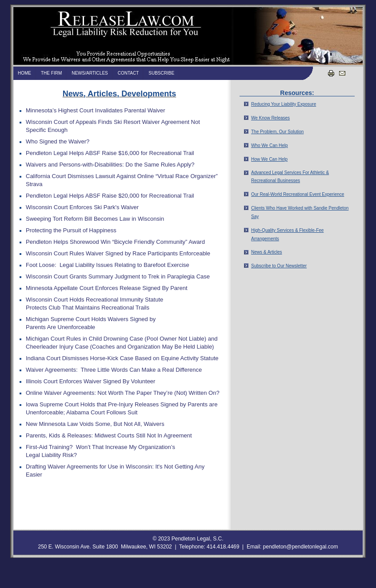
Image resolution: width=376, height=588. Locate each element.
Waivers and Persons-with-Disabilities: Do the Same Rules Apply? (110, 165)
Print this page (330, 73)
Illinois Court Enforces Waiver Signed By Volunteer (90, 381)
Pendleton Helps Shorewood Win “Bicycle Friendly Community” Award (115, 242)
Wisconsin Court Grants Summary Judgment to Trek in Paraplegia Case (118, 276)
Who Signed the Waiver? (58, 141)
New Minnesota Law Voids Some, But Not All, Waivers (95, 424)
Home (24, 73)
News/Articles (90, 73)
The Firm (51, 73)
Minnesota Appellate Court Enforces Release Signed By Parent (107, 288)
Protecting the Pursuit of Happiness (71, 230)
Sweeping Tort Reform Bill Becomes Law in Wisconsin (95, 219)
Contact (128, 73)
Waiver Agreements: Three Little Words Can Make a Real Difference (114, 370)
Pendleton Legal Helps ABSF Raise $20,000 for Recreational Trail (110, 196)
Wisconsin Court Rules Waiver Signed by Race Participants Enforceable (118, 253)
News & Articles (266, 252)
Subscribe (161, 73)
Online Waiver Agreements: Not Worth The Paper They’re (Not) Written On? (123, 393)
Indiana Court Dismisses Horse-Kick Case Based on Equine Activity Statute (122, 358)
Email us (342, 73)
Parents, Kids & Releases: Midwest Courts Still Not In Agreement (109, 435)
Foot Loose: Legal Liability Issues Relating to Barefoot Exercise (108, 265)
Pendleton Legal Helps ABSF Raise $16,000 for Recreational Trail (110, 153)
